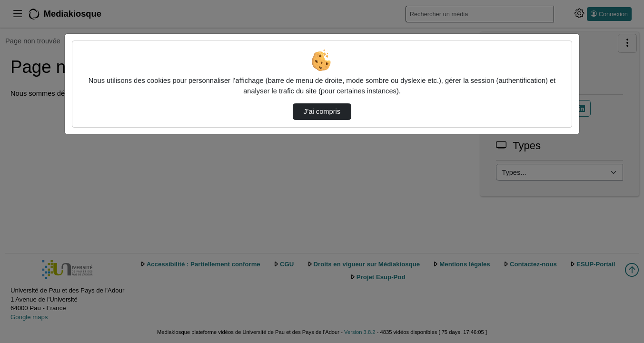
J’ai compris (322, 111)
